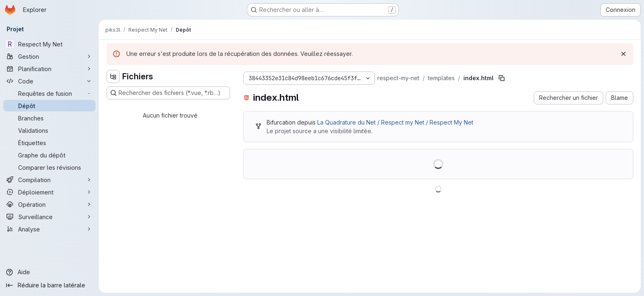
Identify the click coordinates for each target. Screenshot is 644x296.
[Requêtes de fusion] (49, 93)
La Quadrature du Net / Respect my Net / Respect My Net (395, 122)
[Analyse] (49, 229)
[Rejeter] (623, 54)
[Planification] (49, 69)
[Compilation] (49, 180)
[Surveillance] (49, 217)
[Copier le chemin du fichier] (502, 78)
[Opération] (49, 204)
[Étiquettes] (49, 143)
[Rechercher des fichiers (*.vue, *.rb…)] (168, 93)
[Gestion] (49, 56)
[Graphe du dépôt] (49, 155)
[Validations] (49, 130)
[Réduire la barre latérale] (49, 285)
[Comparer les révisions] (49, 167)
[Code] (49, 81)
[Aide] (49, 272)
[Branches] (49, 118)
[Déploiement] (49, 192)
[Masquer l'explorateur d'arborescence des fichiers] (113, 76)
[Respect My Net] (49, 44)
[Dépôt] (49, 106)
